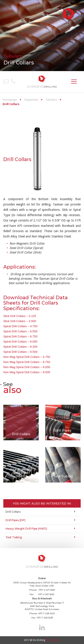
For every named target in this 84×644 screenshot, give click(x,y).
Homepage (10, 100)
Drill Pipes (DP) (15, 520)
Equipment (31, 100)
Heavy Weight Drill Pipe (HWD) (26, 529)
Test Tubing (14, 537)
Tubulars (51, 100)
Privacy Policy (53, 640)
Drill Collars (13, 512)
